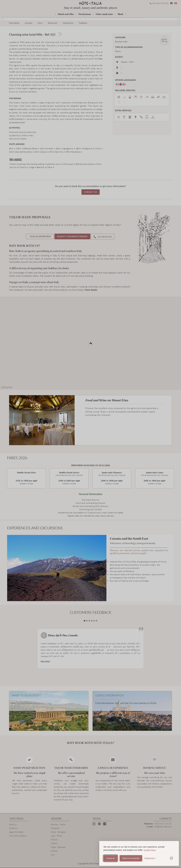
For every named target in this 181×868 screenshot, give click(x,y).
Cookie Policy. (150, 850)
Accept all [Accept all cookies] (110, 858)
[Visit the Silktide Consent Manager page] (171, 858)
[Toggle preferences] (150, 858)
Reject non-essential (131, 858)
